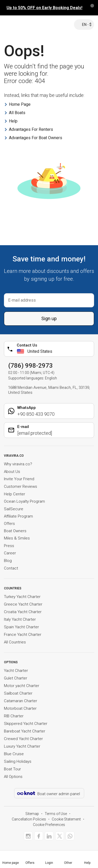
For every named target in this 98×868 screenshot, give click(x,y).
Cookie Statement (66, 819)
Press (9, 546)
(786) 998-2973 (30, 366)
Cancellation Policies (29, 819)
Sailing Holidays (18, 761)
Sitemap (32, 814)
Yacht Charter (16, 671)
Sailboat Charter (18, 693)
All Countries (15, 642)
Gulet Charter (16, 678)
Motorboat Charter (20, 708)
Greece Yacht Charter (23, 604)
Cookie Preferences (49, 825)
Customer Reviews (21, 486)
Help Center (15, 494)
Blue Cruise (14, 754)
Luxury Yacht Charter (22, 746)
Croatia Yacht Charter (23, 612)
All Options (13, 777)
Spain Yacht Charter (21, 627)
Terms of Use (56, 814)
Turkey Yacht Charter (22, 597)
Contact (11, 568)
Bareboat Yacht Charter (25, 731)
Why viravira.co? (18, 464)
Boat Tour (12, 769)
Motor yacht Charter (22, 686)
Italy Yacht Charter (20, 619)
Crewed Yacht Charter (23, 739)
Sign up (49, 318)
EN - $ (84, 25)
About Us (12, 472)
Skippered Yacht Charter (26, 724)
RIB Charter (14, 716)
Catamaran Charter (21, 701)
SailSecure (14, 509)
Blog (8, 561)
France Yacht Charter (23, 635)
